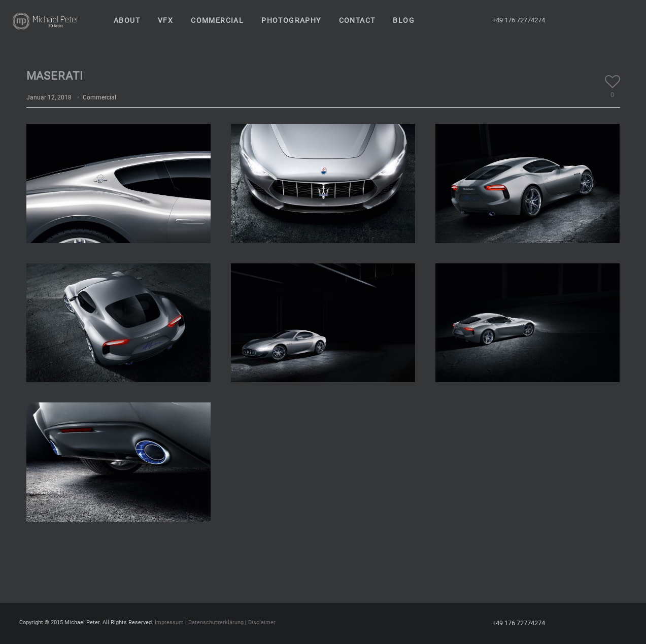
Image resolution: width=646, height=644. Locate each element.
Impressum (169, 622)
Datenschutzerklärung (216, 622)
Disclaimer (262, 622)
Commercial (99, 97)
